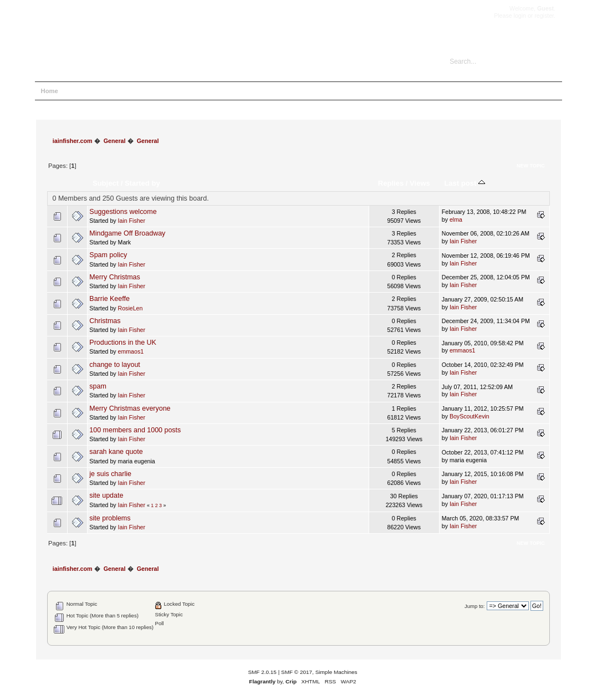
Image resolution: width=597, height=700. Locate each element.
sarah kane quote (116, 452)
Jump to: (475, 606)
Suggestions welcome (123, 212)
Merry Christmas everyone (130, 408)
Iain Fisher (132, 221)
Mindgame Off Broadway (127, 233)
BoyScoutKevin (470, 416)
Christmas (105, 321)
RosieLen (131, 308)
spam (98, 386)
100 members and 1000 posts (135, 430)
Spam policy (108, 255)
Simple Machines (336, 672)
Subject (106, 183)
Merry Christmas (114, 277)
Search (108, 91)
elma (456, 219)
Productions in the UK (123, 343)
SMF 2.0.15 (262, 672)
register (544, 16)
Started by (142, 183)
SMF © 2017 (297, 672)
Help (78, 91)
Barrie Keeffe (109, 299)
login (520, 16)
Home (50, 91)
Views (420, 183)
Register (171, 91)
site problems (110, 518)
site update (106, 495)
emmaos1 (131, 351)
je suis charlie (110, 474)
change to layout (115, 365)
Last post (465, 183)
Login (138, 91)
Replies (391, 183)
